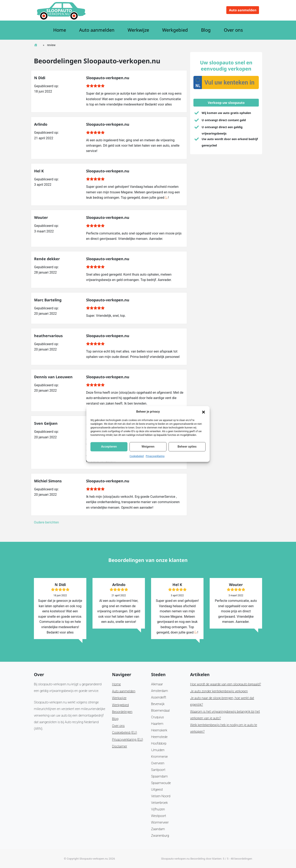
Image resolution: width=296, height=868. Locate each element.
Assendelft (159, 697)
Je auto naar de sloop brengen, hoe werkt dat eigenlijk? (222, 701)
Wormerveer (160, 822)
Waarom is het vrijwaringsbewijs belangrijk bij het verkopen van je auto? (225, 715)
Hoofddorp (159, 743)
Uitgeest (157, 790)
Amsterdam (160, 691)
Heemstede (159, 737)
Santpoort (158, 770)
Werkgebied (175, 30)
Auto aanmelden (243, 10)
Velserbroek (159, 803)
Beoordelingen (122, 712)
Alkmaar (157, 684)
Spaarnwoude (161, 783)
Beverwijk (158, 704)
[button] (203, 412)
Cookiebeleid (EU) (125, 733)
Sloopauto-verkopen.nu (94, 859)
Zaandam (158, 829)
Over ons (233, 30)
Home (60, 30)
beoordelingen (243, 859)
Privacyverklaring (155, 456)
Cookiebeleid (137, 456)
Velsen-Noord (161, 796)
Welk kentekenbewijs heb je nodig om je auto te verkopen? (224, 728)
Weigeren (148, 447)
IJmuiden (158, 750)
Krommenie (159, 757)
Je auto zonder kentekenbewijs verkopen (219, 691)
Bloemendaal (160, 711)
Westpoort (159, 816)
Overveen (158, 763)
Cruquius (157, 717)
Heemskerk (159, 730)
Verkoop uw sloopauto (226, 103)
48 (232, 859)
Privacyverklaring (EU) (128, 740)
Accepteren (109, 447)
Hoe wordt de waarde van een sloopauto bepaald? (226, 684)
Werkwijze (138, 30)
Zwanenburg (160, 836)
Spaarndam (159, 776)
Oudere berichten (46, 522)
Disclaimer (120, 746)
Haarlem (157, 724)
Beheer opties (187, 447)
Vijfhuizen (158, 809)
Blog (206, 30)
